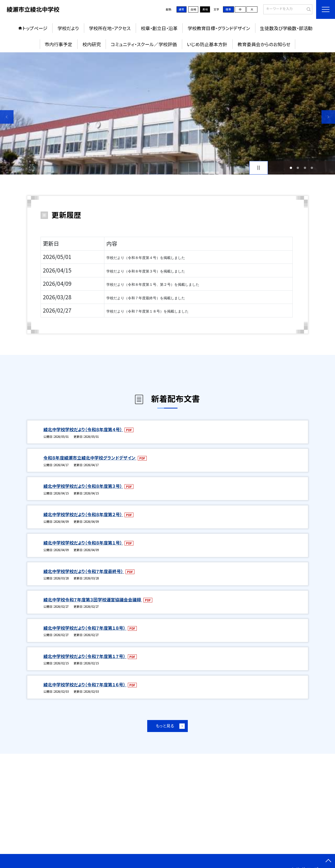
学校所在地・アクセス (110, 28)
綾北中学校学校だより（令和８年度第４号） (83, 429)
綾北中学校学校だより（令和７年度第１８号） (85, 628)
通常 (181, 9)
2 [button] (298, 168)
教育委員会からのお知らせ (264, 44)
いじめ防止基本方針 (207, 44)
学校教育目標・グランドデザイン (219, 28)
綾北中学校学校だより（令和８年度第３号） (83, 486)
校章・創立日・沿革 (159, 28)
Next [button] (328, 117)
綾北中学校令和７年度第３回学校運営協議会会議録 (93, 600)
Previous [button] (7, 117)
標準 (228, 9)
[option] (167, 113)
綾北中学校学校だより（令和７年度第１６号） (85, 685)
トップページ (35, 28)
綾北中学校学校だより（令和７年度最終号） (84, 571)
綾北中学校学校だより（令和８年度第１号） (83, 543)
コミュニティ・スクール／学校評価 (144, 44)
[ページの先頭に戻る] (328, 861)
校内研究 (92, 44)
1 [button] (291, 168)
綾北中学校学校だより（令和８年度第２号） (83, 514)
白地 (193, 9)
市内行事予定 (58, 44)
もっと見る (165, 726)
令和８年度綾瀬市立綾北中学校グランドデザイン (90, 458)
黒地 (205, 9)
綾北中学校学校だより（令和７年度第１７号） (85, 656)
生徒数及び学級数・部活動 (286, 28)
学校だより (68, 28)
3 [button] (305, 168)
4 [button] (312, 168)
